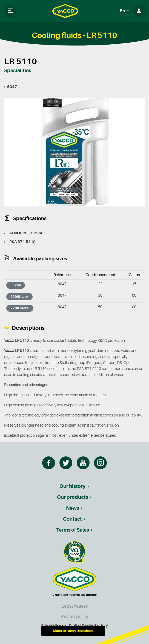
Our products (73, 497)
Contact (72, 519)
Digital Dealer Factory (88, 625)
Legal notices (75, 606)
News (73, 508)
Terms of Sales (73, 530)
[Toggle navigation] (10, 11)
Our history (72, 486)
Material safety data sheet (73, 631)
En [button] (123, 11)
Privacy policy (74, 617)
